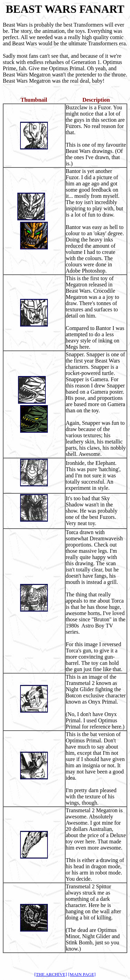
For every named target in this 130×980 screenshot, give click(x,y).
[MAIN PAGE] (82, 974)
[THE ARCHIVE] (51, 974)
